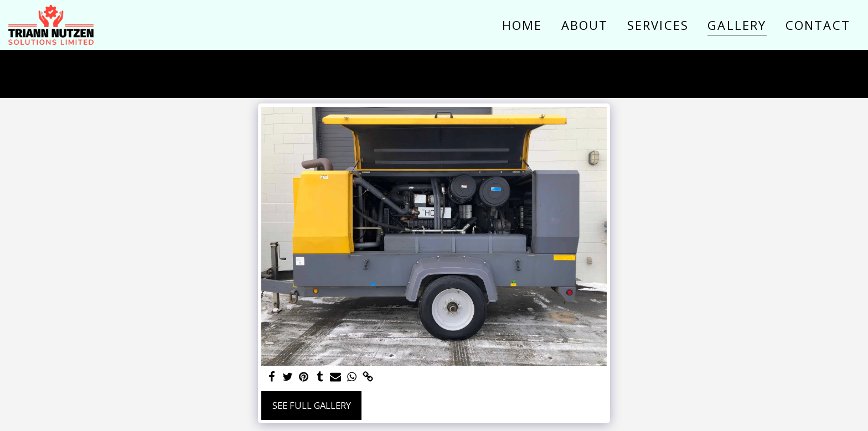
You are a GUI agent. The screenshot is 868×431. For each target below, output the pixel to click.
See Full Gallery (312, 405)
